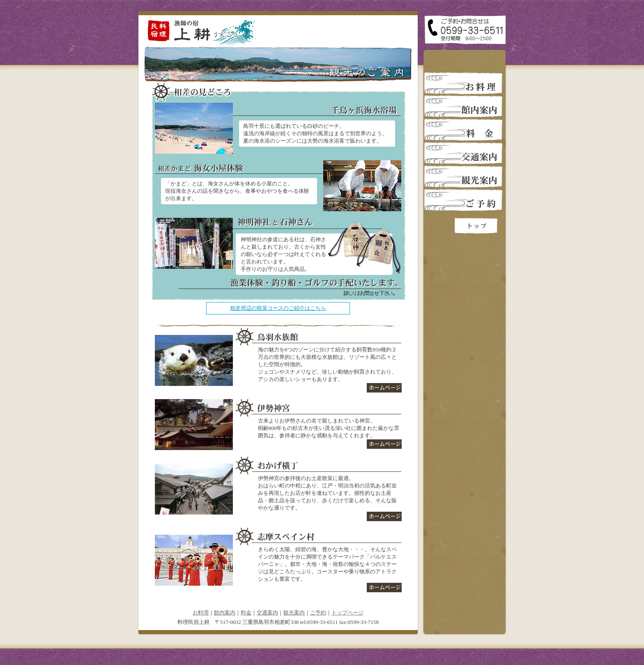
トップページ (347, 613)
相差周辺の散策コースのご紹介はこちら (278, 308)
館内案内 (225, 613)
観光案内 (294, 613)
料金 (246, 613)
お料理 (201, 613)
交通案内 (267, 613)
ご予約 (318, 613)
